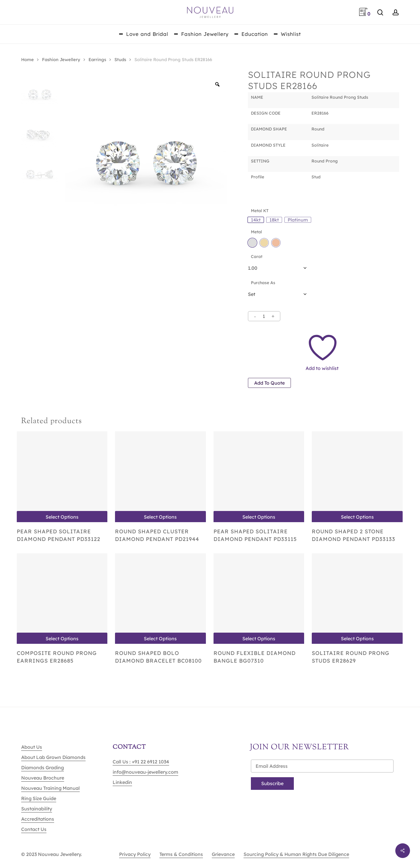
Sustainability (37, 809)
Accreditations (38, 819)
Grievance (223, 854)
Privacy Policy (135, 854)
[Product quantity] (264, 316)
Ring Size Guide (39, 798)
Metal (256, 232)
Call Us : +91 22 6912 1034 (141, 762)
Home (27, 60)
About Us (32, 747)
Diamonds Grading (42, 768)
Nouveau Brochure (43, 778)
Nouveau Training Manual (50, 788)
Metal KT (260, 211)
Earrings (97, 60)
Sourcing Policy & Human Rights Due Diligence (296, 854)
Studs (120, 60)
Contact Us (34, 829)
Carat (257, 257)
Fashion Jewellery (61, 60)
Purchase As (263, 283)
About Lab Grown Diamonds (53, 757)
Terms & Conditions (181, 854)
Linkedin (122, 782)
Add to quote (269, 383)
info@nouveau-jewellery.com (145, 772)
